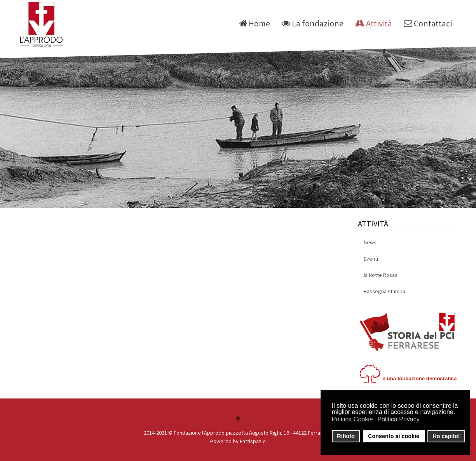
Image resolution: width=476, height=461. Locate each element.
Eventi (371, 259)
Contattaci (428, 23)
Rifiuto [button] (346, 436)
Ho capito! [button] (446, 436)
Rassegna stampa (384, 291)
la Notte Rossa (381, 275)
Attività (374, 23)
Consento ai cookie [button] (394, 436)
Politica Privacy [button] (398, 419)
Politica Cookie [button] (352, 419)
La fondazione (313, 23)
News (370, 242)
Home (255, 23)
